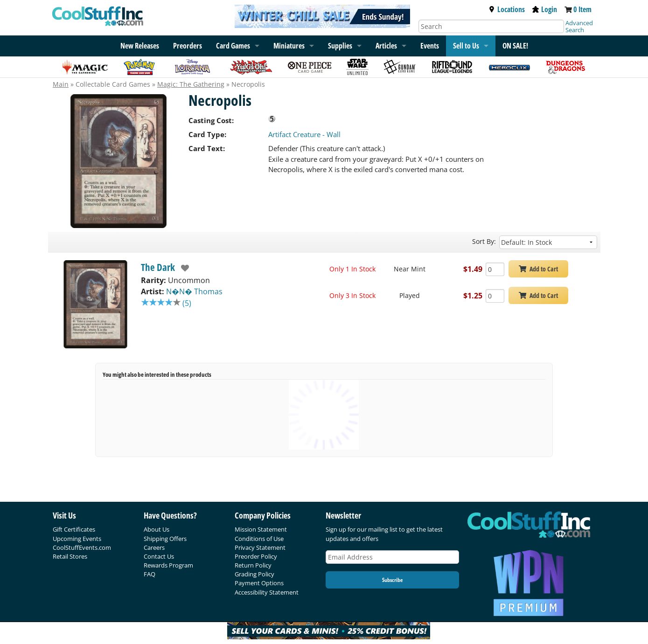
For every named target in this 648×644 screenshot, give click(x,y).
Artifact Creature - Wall (304, 134)
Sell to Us (466, 46)
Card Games (233, 46)
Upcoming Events (77, 539)
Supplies (340, 46)
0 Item (582, 9)
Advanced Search (579, 26)
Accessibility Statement (267, 592)
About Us (157, 529)
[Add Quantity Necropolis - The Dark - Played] (495, 296)
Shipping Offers (165, 539)
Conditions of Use (259, 539)
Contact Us (159, 556)
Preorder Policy (256, 556)
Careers (154, 547)
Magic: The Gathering (191, 84)
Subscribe (392, 580)
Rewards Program (168, 565)
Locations (507, 9)
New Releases (140, 46)
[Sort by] (548, 242)
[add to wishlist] (182, 268)
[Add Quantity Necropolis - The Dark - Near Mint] (495, 269)
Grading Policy (254, 574)
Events (430, 46)
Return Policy (253, 565)
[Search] (491, 26)
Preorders (188, 46)
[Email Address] (392, 557)
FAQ (150, 574)
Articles (386, 46)
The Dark (158, 267)
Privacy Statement (260, 547)
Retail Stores (70, 556)
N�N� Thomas (194, 291)
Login (545, 9)
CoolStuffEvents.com (82, 547)
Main (61, 84)
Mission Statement (261, 529)
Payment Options (259, 583)
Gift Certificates (74, 529)
